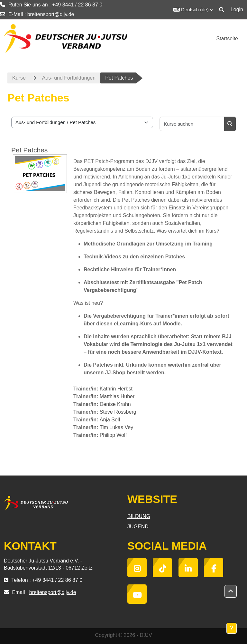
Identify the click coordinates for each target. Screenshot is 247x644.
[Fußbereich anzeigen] (232, 628)
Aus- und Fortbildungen (69, 78)
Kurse (19, 78)
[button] (193, 10)
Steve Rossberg (118, 412)
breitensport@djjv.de (51, 14)
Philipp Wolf (113, 435)
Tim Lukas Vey (116, 427)
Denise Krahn (115, 404)
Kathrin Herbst (116, 389)
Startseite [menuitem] (227, 38)
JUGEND (138, 527)
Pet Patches (29, 150)
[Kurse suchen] (192, 124)
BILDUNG (139, 516)
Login (237, 10)
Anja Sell (110, 420)
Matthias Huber (117, 396)
